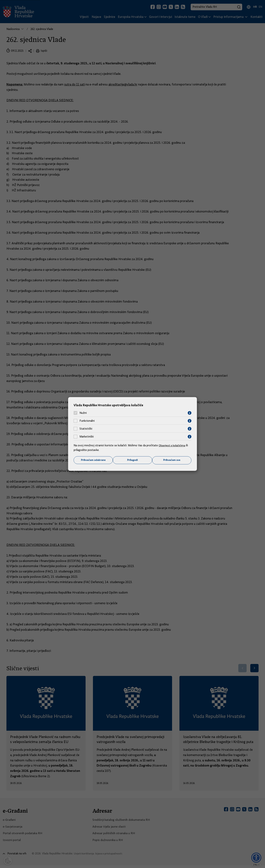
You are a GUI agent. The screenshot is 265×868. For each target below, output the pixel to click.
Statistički (86, 429)
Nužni (83, 413)
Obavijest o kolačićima (172, 445)
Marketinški (87, 437)
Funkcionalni (87, 421)
